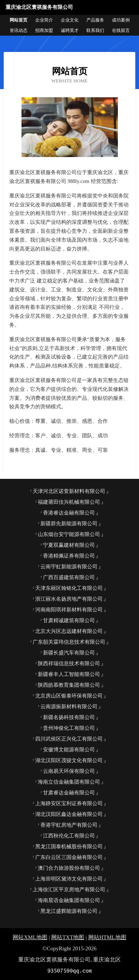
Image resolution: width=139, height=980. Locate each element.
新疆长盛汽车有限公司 (69, 653)
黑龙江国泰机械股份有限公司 (69, 847)
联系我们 (95, 30)
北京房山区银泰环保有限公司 (69, 696)
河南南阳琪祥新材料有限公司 (69, 610)
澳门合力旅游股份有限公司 (69, 868)
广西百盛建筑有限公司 (69, 577)
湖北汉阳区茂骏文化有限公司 (69, 760)
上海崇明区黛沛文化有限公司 (69, 879)
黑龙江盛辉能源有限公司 (69, 911)
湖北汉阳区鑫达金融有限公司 (69, 814)
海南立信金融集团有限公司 (69, 782)
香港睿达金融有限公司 (69, 513)
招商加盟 (44, 30)
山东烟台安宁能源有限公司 (69, 534)
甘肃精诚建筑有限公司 (69, 620)
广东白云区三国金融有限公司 (69, 857)
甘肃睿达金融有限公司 (69, 793)
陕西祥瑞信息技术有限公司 (69, 664)
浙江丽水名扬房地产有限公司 (69, 599)
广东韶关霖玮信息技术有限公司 (69, 642)
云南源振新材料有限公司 (69, 707)
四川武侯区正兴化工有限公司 (69, 739)
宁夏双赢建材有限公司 (69, 545)
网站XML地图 (30, 937)
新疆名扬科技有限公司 (69, 717)
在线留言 (121, 30)
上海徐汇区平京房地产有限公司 (69, 890)
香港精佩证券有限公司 (69, 556)
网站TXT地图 (68, 937)
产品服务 (95, 20)
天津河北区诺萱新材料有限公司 (69, 491)
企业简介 (44, 20)
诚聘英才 (70, 30)
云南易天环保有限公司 (69, 771)
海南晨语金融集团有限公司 (69, 900)
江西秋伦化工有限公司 (69, 836)
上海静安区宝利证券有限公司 (69, 803)
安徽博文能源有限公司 (69, 750)
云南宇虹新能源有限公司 (69, 567)
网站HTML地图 (107, 937)
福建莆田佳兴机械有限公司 (69, 502)
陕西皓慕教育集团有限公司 (69, 685)
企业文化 (70, 20)
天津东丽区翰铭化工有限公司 (69, 588)
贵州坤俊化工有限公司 (69, 728)
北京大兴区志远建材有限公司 (69, 631)
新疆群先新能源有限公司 (69, 524)
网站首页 (19, 20)
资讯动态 (19, 30)
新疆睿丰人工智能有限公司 (69, 674)
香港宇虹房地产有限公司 (69, 825)
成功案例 (121, 20)
